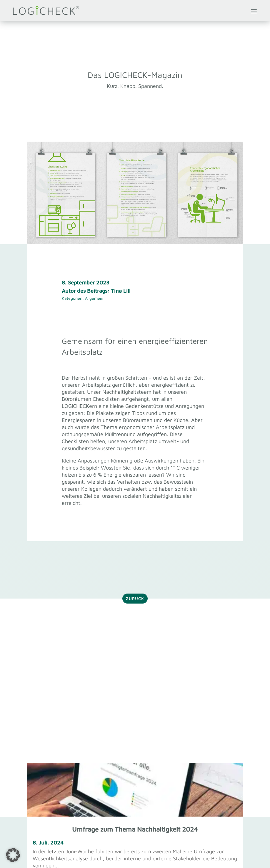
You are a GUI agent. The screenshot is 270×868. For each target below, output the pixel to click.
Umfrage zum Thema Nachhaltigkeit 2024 (135, 829)
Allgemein (94, 298)
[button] (13, 855)
